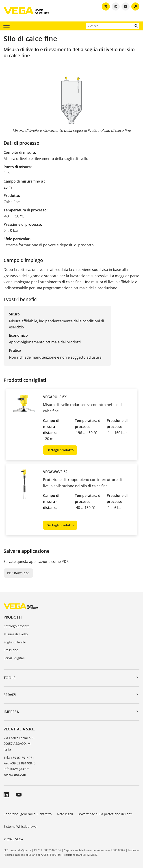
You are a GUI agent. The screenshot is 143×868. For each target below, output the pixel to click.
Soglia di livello (15, 642)
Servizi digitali (14, 658)
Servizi (10, 695)
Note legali (65, 814)
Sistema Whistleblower (21, 827)
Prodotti (13, 617)
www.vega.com (15, 774)
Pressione (11, 650)
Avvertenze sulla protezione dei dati (105, 814)
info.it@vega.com (16, 769)
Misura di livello (16, 634)
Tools (10, 678)
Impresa (11, 712)
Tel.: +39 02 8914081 (19, 758)
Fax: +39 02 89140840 (19, 763)
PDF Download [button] (18, 573)
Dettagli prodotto (60, 450)
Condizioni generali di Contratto (28, 814)
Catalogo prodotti (17, 626)
